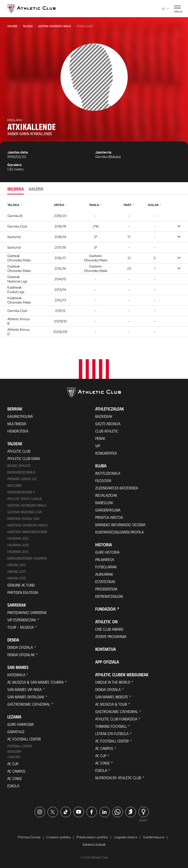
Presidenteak (106, 589)
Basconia (14, 485)
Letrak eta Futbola (112, 734)
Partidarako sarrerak (27, 612)
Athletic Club (19, 451)
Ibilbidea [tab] (16, 189)
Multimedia (17, 424)
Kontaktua (106, 649)
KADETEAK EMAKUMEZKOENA (27, 532)
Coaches (14, 757)
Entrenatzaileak (109, 596)
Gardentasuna (108, 510)
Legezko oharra (125, 837)
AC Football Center (24, 739)
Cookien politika (58, 837)
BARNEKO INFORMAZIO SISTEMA (120, 525)
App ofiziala (107, 662)
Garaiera (14, 165)
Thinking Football (111, 726)
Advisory (14, 751)
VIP (98, 446)
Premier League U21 (22, 479)
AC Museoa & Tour (111, 704)
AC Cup (13, 764)
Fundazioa (105, 609)
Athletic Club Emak (24, 458)
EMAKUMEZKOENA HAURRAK (27, 558)
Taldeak (28, 26)
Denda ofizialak (21, 655)
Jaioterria (103, 152)
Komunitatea (106, 453)
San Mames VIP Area (24, 689)
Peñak (100, 438)
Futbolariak (106, 567)
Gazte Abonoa (108, 424)
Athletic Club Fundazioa (116, 719)
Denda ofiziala (20, 647)
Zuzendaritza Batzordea (117, 488)
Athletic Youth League (24, 499)
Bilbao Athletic (19, 466)
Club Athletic (107, 431)
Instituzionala (108, 473)
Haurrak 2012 (18, 538)
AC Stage (15, 778)
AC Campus (16, 771)
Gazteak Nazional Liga (25, 512)
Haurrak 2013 (18, 552)
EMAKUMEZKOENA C (21, 492)
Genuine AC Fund (21, 585)
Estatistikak (105, 581)
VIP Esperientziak (22, 620)
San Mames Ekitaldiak (26, 697)
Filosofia (103, 480)
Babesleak (104, 503)
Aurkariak (104, 574)
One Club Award (109, 629)
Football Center (20, 746)
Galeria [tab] (36, 189)
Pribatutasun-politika (92, 837)
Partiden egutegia (23, 592)
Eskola (13, 786)
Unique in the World (113, 682)
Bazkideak (104, 416)
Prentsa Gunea (29, 837)
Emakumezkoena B (21, 472)
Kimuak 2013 (17, 571)
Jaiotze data (18, 152)
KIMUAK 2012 (17, 565)
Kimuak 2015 (17, 578)
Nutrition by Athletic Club (118, 778)
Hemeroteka (18, 431)
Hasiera (12, 26)
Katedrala (16, 675)
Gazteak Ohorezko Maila (55, 26)
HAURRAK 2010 (18, 545)
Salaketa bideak (94, 844)
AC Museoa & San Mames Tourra (35, 682)
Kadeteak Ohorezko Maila (27, 525)
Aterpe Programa (111, 636)
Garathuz (16, 732)
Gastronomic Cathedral (29, 704)
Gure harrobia (21, 724)
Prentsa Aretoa (109, 517)
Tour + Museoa (21, 627)
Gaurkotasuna (20, 416)
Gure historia (107, 552)
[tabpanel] (94, 269)
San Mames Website (112, 697)
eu (166, 9)
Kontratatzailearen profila (119, 532)
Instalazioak (106, 495)
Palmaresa (105, 559)
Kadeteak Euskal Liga (23, 518)
